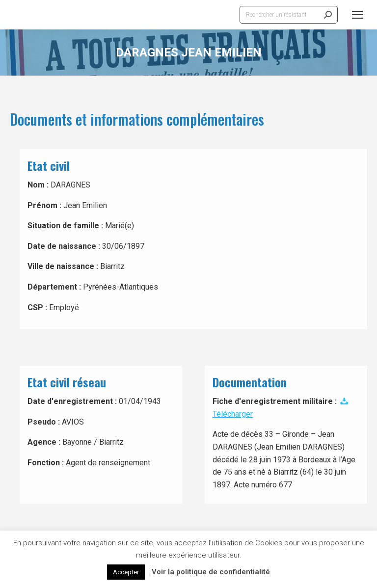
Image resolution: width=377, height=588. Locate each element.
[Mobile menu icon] (357, 15)
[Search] (289, 15)
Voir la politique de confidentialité (211, 572)
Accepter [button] (126, 572)
